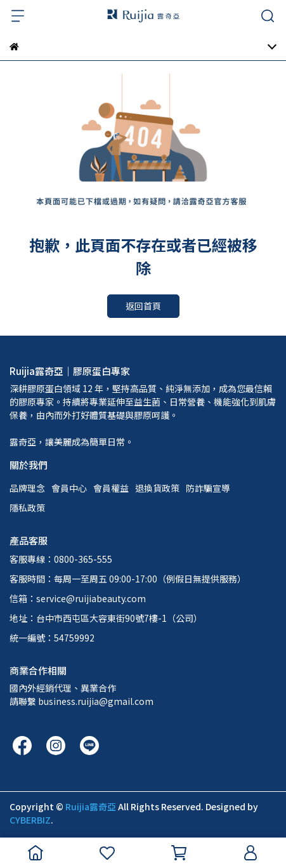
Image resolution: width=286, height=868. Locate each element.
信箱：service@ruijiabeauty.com (78, 598)
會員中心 (69, 488)
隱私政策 (27, 508)
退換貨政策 (157, 488)
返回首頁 (143, 306)
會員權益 (111, 488)
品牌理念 (27, 488)
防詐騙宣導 (208, 488)
